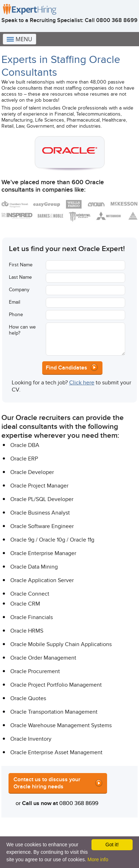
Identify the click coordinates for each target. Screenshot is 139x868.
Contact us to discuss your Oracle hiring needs (47, 783)
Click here (82, 383)
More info (98, 859)
